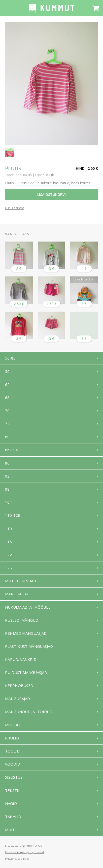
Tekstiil (13, 790)
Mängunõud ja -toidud (29, 712)
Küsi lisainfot (14, 208)
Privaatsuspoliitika (17, 859)
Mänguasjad (17, 594)
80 (7, 437)
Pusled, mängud (22, 620)
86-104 (11, 450)
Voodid (13, 764)
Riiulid (12, 738)
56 (7, 371)
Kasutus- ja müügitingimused (24, 852)
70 (7, 411)
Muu (9, 830)
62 (7, 384)
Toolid (12, 751)
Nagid (11, 803)
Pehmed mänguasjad (26, 633)
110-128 (13, 515)
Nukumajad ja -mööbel (28, 607)
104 (8, 502)
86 (7, 463)
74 (7, 424)
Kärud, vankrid (21, 659)
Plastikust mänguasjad (29, 646)
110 (8, 529)
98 (7, 489)
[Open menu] (7, 8)
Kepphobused (19, 685)
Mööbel (13, 725)
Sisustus (14, 777)
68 (7, 397)
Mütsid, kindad (21, 581)
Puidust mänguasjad (26, 672)
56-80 (10, 358)
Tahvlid (13, 817)
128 (8, 568)
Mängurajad (18, 699)
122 (8, 555)
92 (7, 476)
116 (8, 542)
